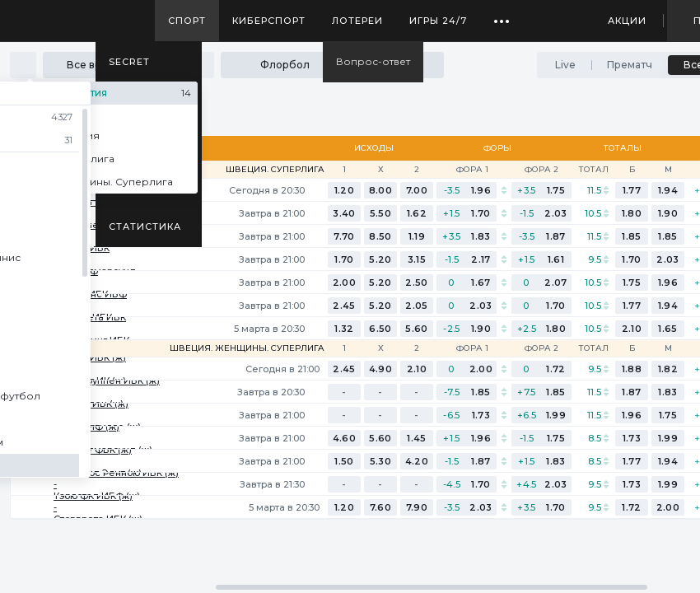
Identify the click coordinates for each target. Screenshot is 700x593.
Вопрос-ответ (373, 61)
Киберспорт (269, 21)
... (502, 15)
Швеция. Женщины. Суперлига (247, 348)
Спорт (187, 21)
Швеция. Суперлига (275, 170)
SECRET (129, 62)
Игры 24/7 (438, 21)
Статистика (145, 226)
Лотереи (357, 21)
